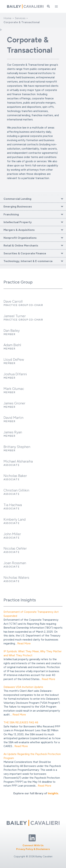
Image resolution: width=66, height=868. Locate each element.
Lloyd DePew (14, 359)
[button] (49, 6)
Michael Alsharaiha (18, 461)
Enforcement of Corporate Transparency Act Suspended (31, 614)
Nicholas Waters (16, 577)
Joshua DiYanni (15, 374)
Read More (24, 643)
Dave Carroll (13, 301)
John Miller (12, 534)
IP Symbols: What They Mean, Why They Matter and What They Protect (33, 653)
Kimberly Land (15, 519)
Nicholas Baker (15, 476)
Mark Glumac (14, 389)
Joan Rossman (15, 563)
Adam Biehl (12, 345)
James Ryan (13, 432)
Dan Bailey (12, 331)
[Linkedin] (32, 838)
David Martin (13, 418)
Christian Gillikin (16, 490)
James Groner (14, 403)
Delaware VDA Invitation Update (23, 687)
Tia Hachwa (13, 505)
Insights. (53, 793)
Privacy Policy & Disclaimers (33, 849)
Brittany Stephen (17, 447)
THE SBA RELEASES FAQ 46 (21, 722)
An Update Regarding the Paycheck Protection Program (32, 756)
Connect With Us (33, 845)
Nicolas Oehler (15, 548)
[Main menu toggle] (56, 6)
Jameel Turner (15, 316)
